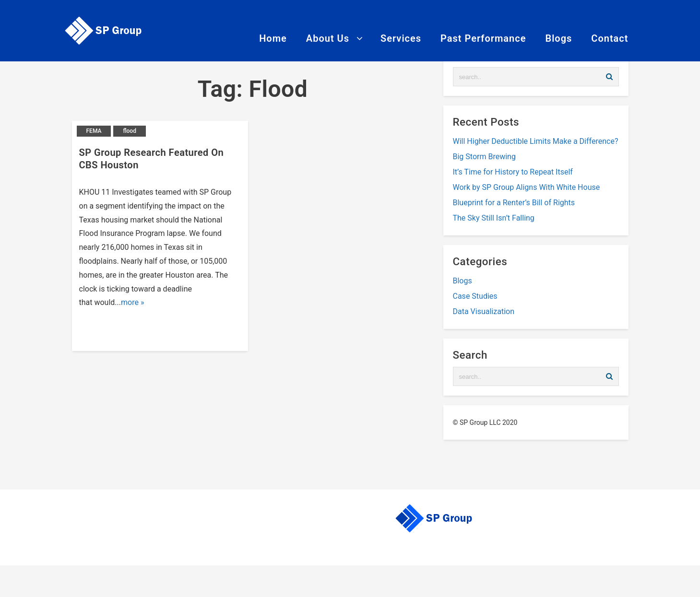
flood (130, 131)
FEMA (94, 131)
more (130, 302)
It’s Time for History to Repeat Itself (513, 172)
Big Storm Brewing (484, 157)
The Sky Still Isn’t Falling (494, 218)
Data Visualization (484, 311)
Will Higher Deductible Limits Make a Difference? (536, 141)
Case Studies (475, 296)
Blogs (463, 281)
